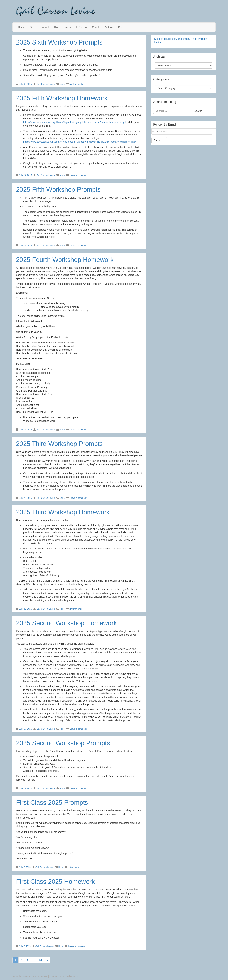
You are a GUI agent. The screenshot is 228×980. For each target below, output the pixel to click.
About (46, 27)
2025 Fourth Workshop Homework (65, 260)
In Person (81, 27)
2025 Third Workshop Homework (63, 512)
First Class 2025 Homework (55, 882)
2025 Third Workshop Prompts (59, 444)
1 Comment (74, 867)
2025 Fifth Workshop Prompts (58, 190)
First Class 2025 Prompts (52, 803)
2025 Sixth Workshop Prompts (59, 42)
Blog (57, 27)
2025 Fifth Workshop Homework (62, 98)
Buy (120, 27)
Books (33, 27)
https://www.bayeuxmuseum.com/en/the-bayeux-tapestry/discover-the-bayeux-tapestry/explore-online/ (79, 142)
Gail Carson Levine (46, 84)
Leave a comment (78, 175)
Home (21, 27)
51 (41, 960)
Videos (109, 27)
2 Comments (76, 609)
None (62, 84)
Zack (75, 976)
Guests (96, 27)
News (68, 27)
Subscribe (159, 140)
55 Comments (76, 84)
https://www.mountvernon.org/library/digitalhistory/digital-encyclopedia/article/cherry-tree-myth (75, 122)
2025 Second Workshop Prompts (63, 743)
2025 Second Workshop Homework (66, 623)
